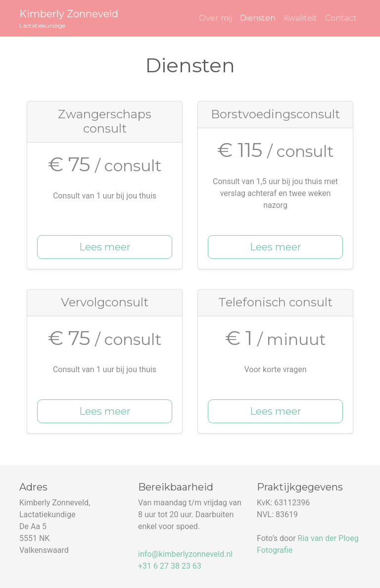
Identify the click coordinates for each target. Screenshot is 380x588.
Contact (341, 18)
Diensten (258, 18)
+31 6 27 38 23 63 (170, 566)
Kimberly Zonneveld (69, 19)
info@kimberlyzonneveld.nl (185, 554)
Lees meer (105, 247)
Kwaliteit (300, 18)
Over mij (215, 18)
